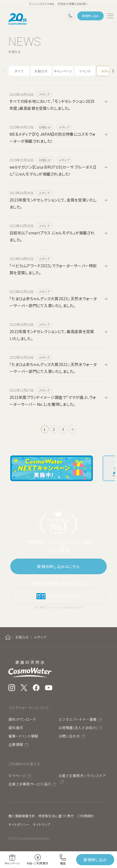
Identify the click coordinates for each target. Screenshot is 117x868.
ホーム (8, 637)
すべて (19, 71)
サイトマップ (41, 824)
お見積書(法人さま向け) (78, 728)
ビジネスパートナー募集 (78, 719)
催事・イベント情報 (23, 736)
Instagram (12, 688)
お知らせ (41, 71)
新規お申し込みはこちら (58, 566)
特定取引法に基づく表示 (56, 816)
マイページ (17, 776)
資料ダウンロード (22, 719)
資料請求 (16, 728)
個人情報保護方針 (22, 816)
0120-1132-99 (71, 16)
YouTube (49, 688)
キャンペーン (63, 71)
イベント (85, 71)
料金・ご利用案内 (38, 863)
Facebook (36, 688)
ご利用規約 (85, 816)
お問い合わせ (69, 736)
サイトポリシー (19, 824)
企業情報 (16, 744)
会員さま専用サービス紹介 (30, 784)
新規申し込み (91, 16)
